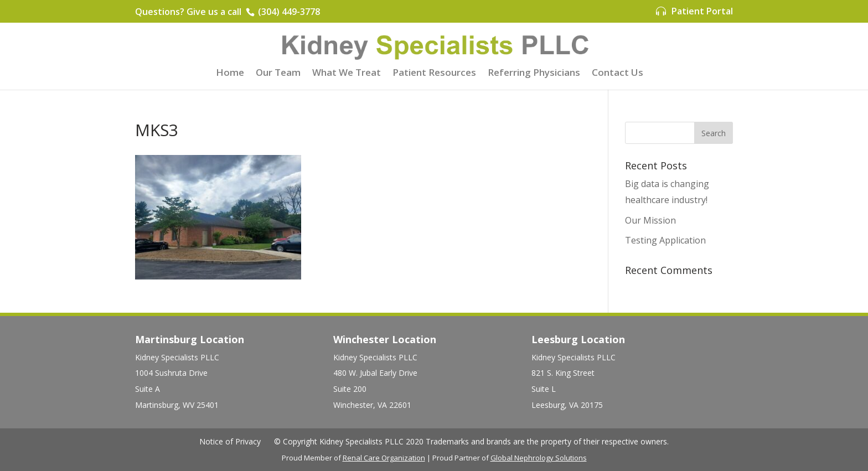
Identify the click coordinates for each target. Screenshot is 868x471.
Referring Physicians (534, 74)
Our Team (278, 74)
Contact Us (618, 74)
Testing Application (665, 240)
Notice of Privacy (230, 441)
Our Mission (650, 220)
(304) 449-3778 (288, 12)
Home (230, 74)
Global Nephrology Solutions (539, 458)
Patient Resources (434, 74)
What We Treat (347, 74)
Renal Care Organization (384, 458)
